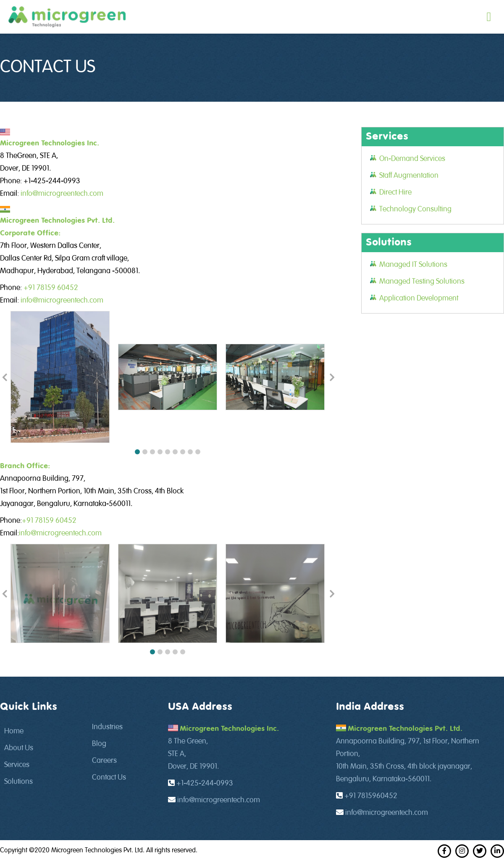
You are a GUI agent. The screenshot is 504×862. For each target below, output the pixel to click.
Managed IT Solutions (413, 265)
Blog (99, 744)
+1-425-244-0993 (205, 783)
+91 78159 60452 (51, 288)
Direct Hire (395, 192)
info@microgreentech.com (62, 194)
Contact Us (109, 778)
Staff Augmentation (409, 176)
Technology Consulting (415, 209)
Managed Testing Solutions (422, 282)
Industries (107, 727)
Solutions (18, 782)
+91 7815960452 (371, 796)
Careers (104, 761)
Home (14, 731)
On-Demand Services (412, 159)
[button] (137, 452)
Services (17, 765)
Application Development (419, 298)
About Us (19, 748)
